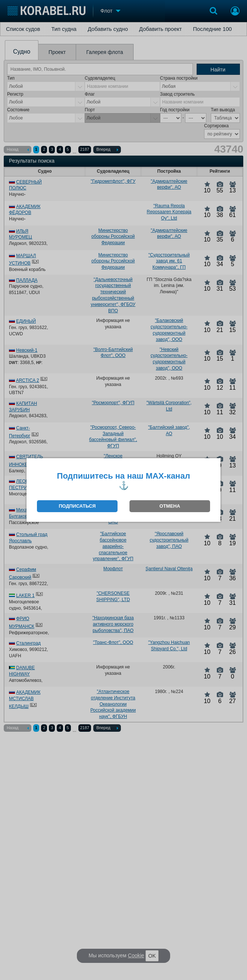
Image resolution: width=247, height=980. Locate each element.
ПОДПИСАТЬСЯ (77, 506)
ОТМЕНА (170, 506)
